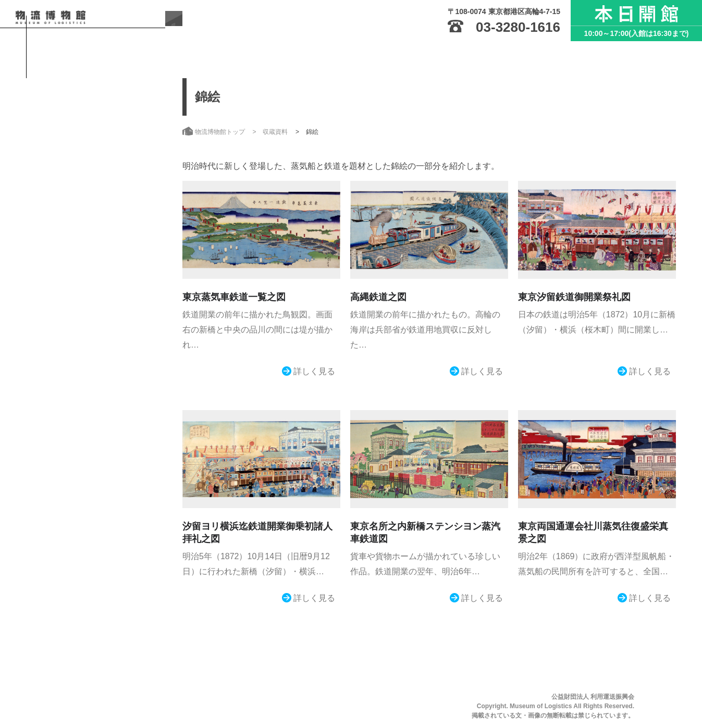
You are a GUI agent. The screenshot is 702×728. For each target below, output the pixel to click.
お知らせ (69, 285)
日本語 (48, 361)
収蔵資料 (275, 132)
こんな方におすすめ (93, 253)
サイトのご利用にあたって (81, 319)
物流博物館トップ (88, 94)
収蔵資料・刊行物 (88, 221)
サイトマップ (59, 335)
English (94, 361)
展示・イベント (83, 189)
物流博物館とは (83, 126)
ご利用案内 (74, 157)
